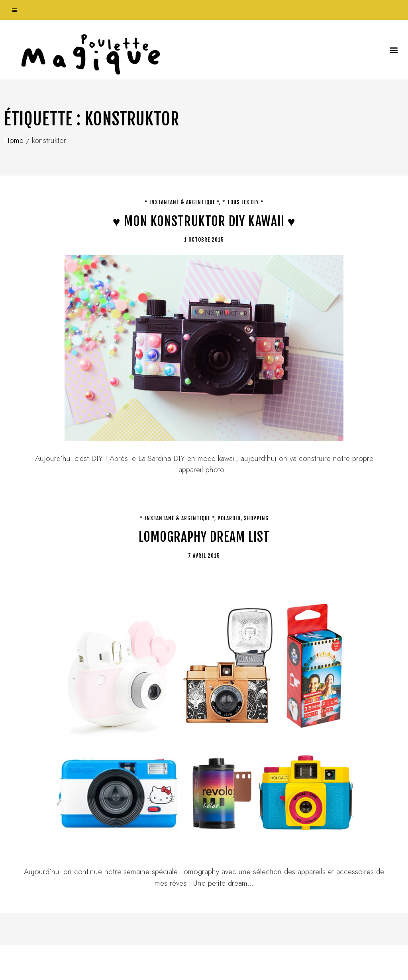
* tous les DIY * (243, 202)
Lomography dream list (204, 537)
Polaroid (229, 518)
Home (14, 140)
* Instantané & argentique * (182, 202)
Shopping (256, 518)
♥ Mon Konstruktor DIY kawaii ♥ (204, 221)
